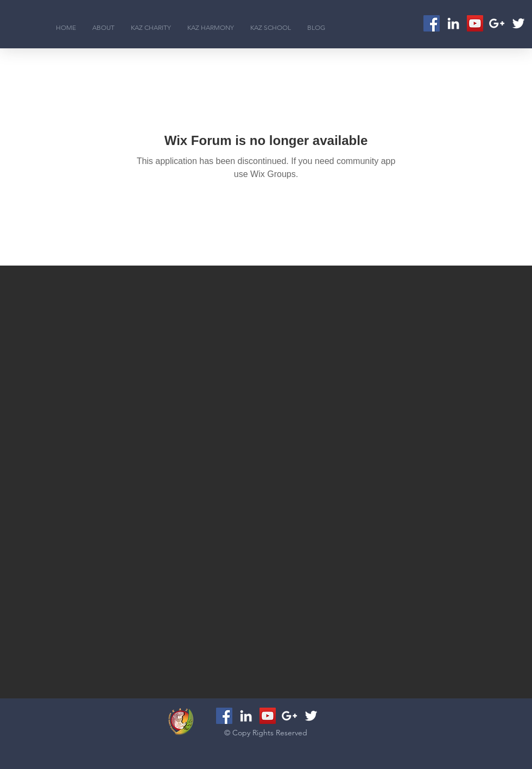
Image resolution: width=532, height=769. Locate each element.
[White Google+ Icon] (497, 23)
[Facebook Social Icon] (432, 23)
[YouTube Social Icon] (475, 23)
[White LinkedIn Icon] (453, 23)
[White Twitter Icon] (518, 23)
